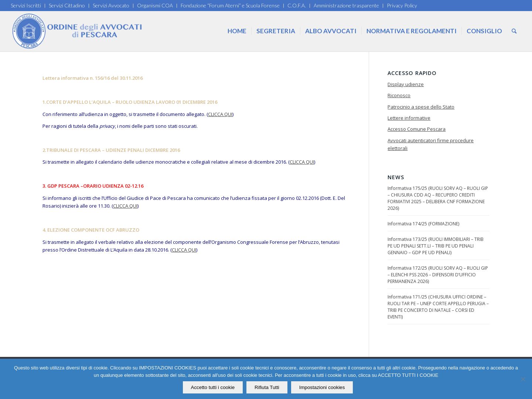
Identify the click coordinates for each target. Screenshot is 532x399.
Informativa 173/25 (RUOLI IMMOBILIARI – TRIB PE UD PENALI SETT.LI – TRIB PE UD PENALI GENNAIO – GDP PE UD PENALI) (436, 246)
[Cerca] (514, 31)
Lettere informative (409, 118)
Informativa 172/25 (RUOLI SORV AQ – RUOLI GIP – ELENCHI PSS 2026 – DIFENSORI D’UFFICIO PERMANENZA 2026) (438, 275)
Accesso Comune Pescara (417, 129)
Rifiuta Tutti (267, 387)
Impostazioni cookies (322, 387)
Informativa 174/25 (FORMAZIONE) (423, 224)
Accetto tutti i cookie (213, 387)
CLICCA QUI (220, 114)
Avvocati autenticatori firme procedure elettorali (431, 144)
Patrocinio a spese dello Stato (421, 107)
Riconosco (399, 95)
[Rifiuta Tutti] (523, 379)
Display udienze (406, 84)
